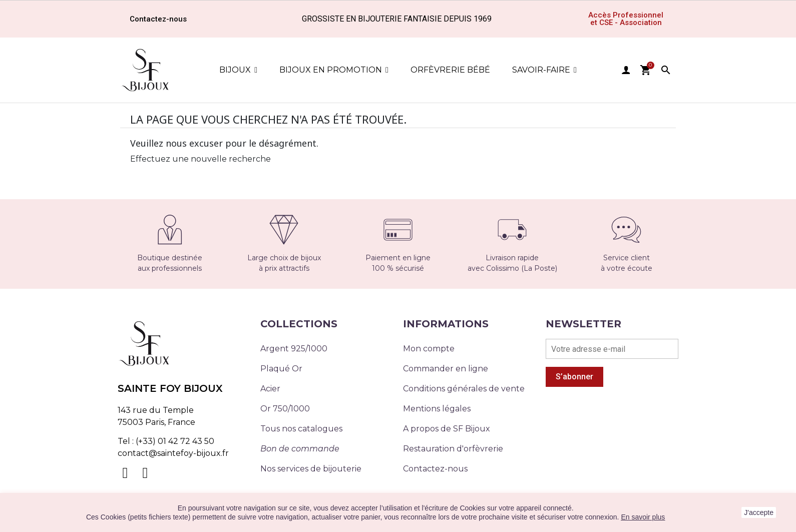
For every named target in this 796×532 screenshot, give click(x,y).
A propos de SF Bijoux (447, 429)
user (626, 70)
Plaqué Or (281, 369)
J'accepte (759, 512)
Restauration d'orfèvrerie (453, 449)
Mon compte (429, 349)
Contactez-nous (435, 469)
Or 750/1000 (285, 409)
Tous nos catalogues (301, 429)
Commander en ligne (446, 369)
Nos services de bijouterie (311, 469)
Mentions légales (437, 409)
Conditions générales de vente (464, 389)
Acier (270, 389)
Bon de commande (300, 449)
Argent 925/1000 (294, 349)
